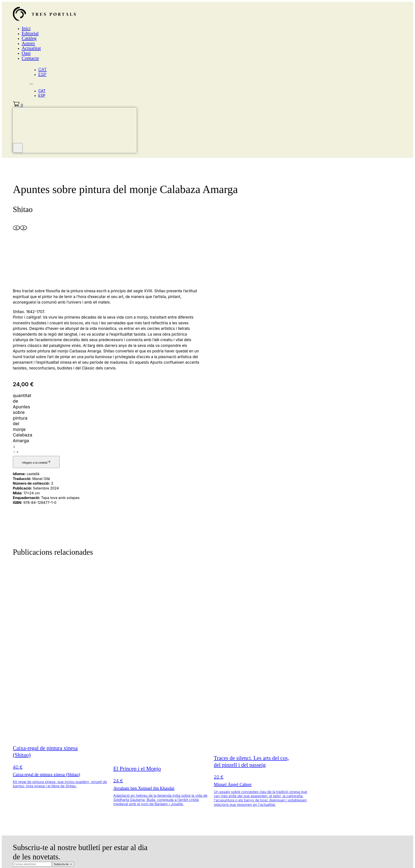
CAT (43, 69)
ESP (42, 74)
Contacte (30, 58)
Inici (26, 28)
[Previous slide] (16, 228)
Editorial (30, 33)
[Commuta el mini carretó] (18, 105)
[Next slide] (23, 228)
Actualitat (31, 48)
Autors (28, 43)
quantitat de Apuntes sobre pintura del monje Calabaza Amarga (23, 418)
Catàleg (29, 38)
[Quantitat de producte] (32, 447)
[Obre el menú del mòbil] (31, 84)
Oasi (26, 53)
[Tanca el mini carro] (18, 148)
